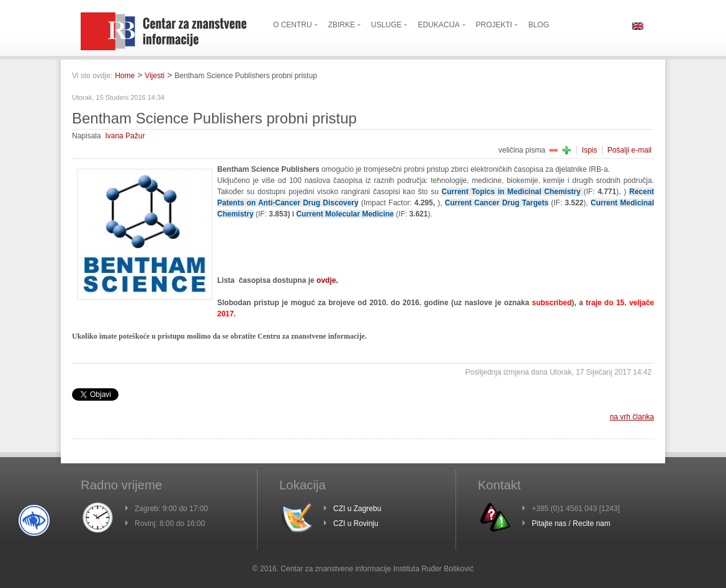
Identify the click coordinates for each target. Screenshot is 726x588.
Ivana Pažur (125, 136)
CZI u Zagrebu (357, 509)
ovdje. (327, 280)
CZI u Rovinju (356, 523)
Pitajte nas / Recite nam (571, 523)
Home (125, 76)
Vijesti (155, 76)
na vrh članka (632, 417)
